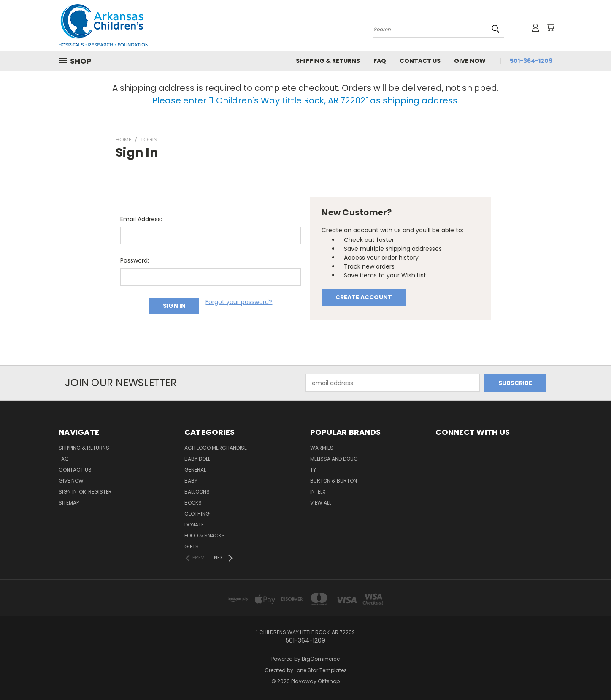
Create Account (364, 297)
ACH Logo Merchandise (216, 448)
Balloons (197, 492)
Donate (194, 525)
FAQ (380, 61)
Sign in (68, 492)
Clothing (197, 514)
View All (321, 503)
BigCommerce (321, 659)
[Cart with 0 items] (550, 27)
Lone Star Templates (321, 670)
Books (193, 503)
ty (313, 470)
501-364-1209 (531, 61)
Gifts (192, 547)
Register (100, 492)
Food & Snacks (205, 536)
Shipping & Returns (328, 61)
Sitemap (69, 503)
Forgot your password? (239, 302)
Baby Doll (197, 459)
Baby (191, 481)
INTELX (318, 492)
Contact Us (420, 61)
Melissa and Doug (334, 459)
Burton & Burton (334, 481)
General (195, 470)
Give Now (470, 61)
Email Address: (141, 219)
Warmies (322, 448)
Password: (135, 260)
